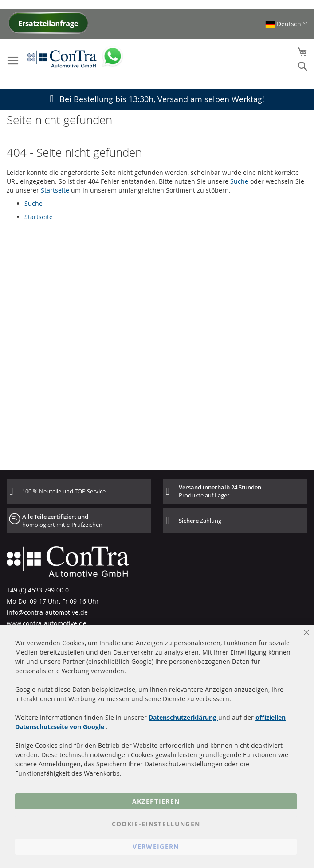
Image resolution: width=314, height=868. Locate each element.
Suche (239, 181)
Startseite (55, 190)
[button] (286, 24)
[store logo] (62, 59)
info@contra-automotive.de (47, 612)
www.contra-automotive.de (47, 623)
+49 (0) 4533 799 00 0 (38, 590)
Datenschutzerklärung (183, 717)
